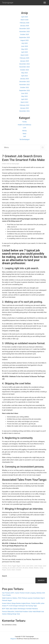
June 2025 (24, 46)
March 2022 (25, 102)
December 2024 (25, 64)
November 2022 (25, 85)
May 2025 (24, 49)
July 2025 (25, 43)
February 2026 (24, 23)
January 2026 (24, 26)
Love (24, 128)
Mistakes (36, 568)
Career (23, 566)
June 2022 (24, 93)
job (9, 568)
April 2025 (24, 52)
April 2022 (24, 99)
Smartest (18, 570)
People (4, 570)
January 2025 (24, 61)
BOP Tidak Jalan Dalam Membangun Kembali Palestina (20, 609)
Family (24, 122)
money (41, 568)
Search (13, 570)
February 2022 (24, 105)
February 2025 (24, 58)
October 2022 (24, 87)
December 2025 (25, 29)
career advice (30, 566)
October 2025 (24, 34)
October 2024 (24, 70)
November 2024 (25, 67)
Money (24, 131)
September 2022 (25, 90)
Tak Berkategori (24, 139)
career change (38, 566)
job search (19, 568)
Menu (6, 147)
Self (24, 136)
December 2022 (25, 82)
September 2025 (25, 37)
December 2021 (25, 111)
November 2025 (25, 32)
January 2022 (24, 108)
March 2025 (25, 55)
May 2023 (24, 73)
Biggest (19, 566)
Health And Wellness (24, 125)
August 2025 (24, 40)
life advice (25, 568)
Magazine (13, 639)
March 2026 (25, 20)
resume (9, 570)
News (24, 134)
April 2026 (24, 17)
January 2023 (24, 79)
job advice (13, 568)
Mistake (31, 568)
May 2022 (24, 96)
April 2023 (24, 76)
